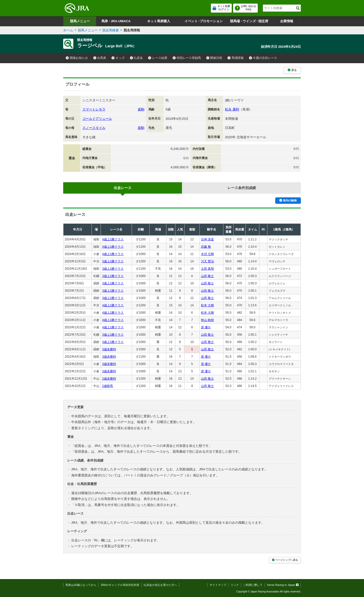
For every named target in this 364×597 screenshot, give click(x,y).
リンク (235, 585)
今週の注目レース (263, 58)
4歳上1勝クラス (113, 239)
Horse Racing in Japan (283, 585)
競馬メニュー (80, 21)
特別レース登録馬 (187, 58)
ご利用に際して (253, 585)
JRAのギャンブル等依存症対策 (120, 585)
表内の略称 (288, 200)
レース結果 (158, 58)
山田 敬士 (207, 276)
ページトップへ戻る (285, 560)
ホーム (68, 30)
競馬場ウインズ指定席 (249, 21)
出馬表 (100, 58)
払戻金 (136, 58)
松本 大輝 (207, 305)
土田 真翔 (207, 269)
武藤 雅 (206, 247)
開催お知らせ (77, 58)
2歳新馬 (108, 386)
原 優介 (206, 327)
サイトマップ (218, 585)
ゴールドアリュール (97, 119)
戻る (292, 70)
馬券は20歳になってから (81, 585)
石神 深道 (207, 239)
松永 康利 (232, 109)
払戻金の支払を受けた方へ (160, 585)
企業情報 (287, 21)
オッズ (118, 58)
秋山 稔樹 (207, 320)
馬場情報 (236, 58)
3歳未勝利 (109, 349)
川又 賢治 (207, 261)
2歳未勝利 (109, 379)
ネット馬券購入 (159, 21)
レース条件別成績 (242, 188)
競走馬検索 (111, 30)
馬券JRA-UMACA (116, 21)
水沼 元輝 (207, 254)
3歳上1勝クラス (113, 261)
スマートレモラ (94, 109)
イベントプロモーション (204, 21)
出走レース (123, 188)
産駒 (141, 109)
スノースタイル (94, 128)
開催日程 (214, 58)
